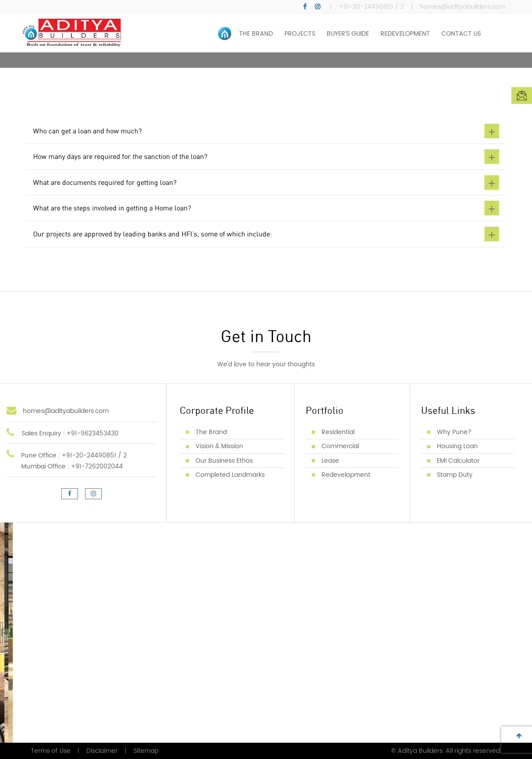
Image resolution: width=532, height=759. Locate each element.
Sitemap (146, 751)
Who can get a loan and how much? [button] (266, 131)
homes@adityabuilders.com (463, 7)
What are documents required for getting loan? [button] (266, 182)
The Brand (211, 432)
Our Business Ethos (224, 461)
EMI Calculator (458, 461)
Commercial (340, 446)
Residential (338, 432)
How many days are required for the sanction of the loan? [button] (266, 157)
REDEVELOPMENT (405, 34)
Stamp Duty (455, 475)
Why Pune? (454, 432)
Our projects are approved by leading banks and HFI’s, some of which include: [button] (266, 234)
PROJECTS (300, 34)
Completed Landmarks (230, 475)
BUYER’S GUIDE (348, 34)
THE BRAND (256, 34)
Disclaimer (102, 751)
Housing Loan (457, 446)
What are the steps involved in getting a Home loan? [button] (266, 208)
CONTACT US (461, 34)
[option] (266, 60)
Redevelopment (346, 475)
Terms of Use (51, 751)
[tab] (266, 133)
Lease (330, 461)
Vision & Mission (219, 446)
